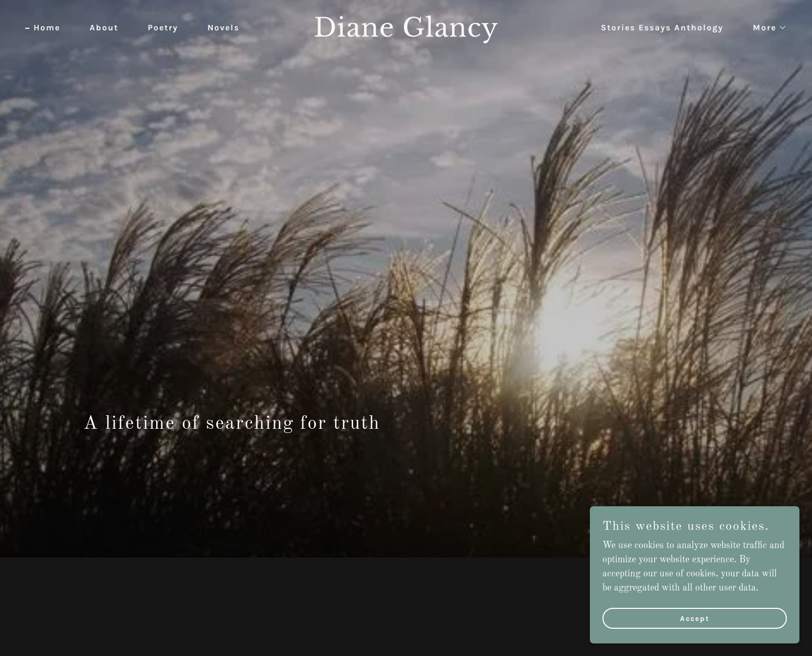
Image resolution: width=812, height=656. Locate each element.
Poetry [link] (163, 27)
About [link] (104, 27)
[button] (766, 28)
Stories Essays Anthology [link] (662, 27)
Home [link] (47, 27)
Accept (695, 619)
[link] (406, 34)
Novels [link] (223, 27)
